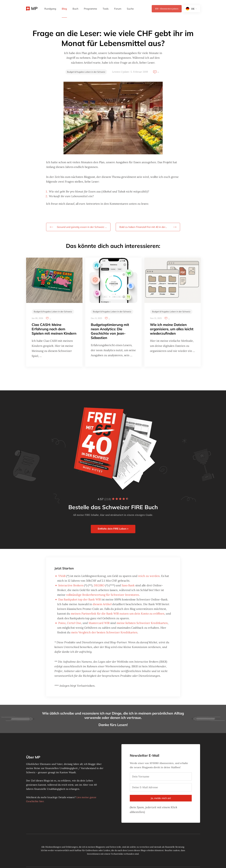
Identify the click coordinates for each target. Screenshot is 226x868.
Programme (90, 9)
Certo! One (74, 623)
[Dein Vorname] (161, 776)
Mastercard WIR (99, 623)
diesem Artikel (102, 604)
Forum (118, 9)
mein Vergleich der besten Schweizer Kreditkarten (104, 632)
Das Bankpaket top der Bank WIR (80, 599)
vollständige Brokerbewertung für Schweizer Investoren (103, 595)
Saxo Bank (128, 585)
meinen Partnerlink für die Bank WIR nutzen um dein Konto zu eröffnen (118, 614)
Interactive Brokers (71, 585)
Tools (106, 9)
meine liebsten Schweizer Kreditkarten (142, 623)
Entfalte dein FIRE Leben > (113, 529)
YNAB (62, 576)
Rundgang (50, 9)
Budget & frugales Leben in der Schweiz (86, 72)
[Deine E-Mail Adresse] (161, 787)
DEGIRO (99, 585)
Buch (75, 9)
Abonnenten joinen (167, 9)
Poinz (62, 623)
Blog (64, 9)
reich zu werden (149, 576)
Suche (130, 9)
